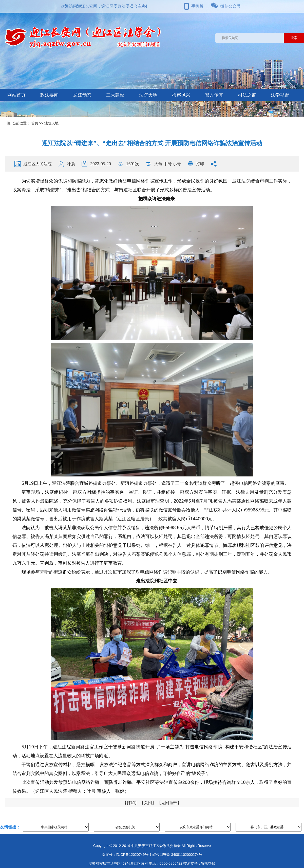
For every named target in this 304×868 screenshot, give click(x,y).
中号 (168, 164)
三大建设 (115, 95)
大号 (158, 164)
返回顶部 (169, 803)
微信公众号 (231, 6)
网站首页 (16, 95)
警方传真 (214, 95)
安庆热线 (208, 863)
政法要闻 (49, 95)
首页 (35, 123)
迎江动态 (82, 95)
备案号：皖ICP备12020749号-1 (127, 855)
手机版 (197, 6)
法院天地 (148, 95)
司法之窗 (247, 95)
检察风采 (181, 95)
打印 (200, 164)
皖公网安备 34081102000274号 (177, 855)
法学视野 (280, 95)
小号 (177, 164)
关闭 (148, 803)
